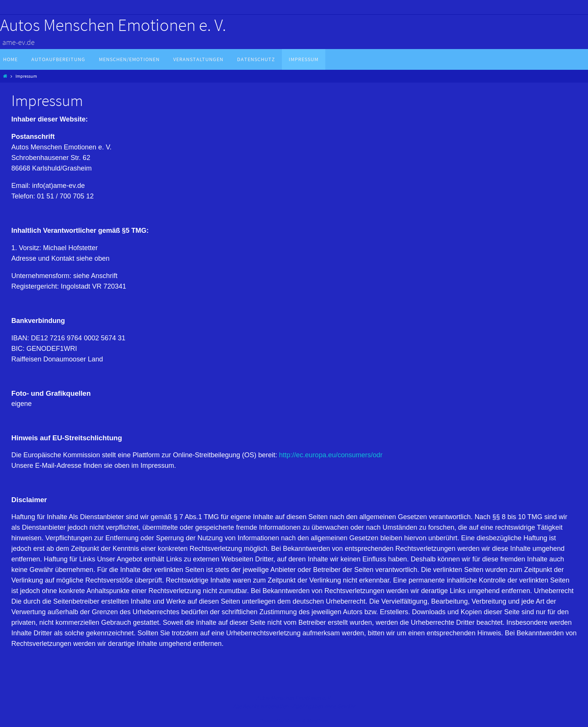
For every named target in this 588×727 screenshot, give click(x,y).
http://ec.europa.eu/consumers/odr (331, 455)
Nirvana (293, 721)
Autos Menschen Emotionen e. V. (113, 25)
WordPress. (317, 721)
